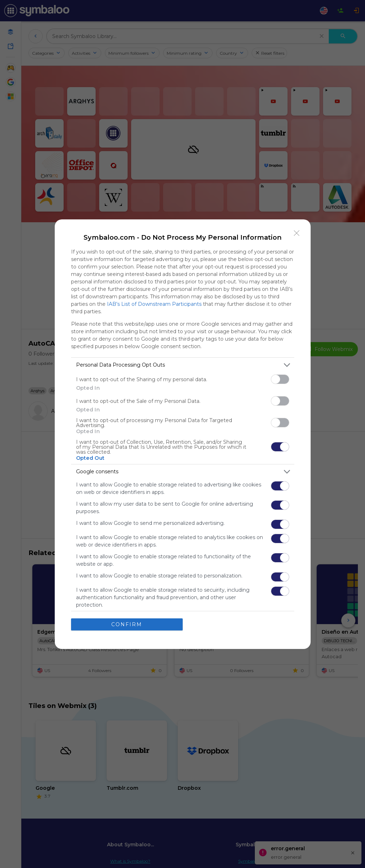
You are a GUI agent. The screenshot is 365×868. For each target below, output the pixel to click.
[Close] (297, 233)
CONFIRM (127, 624)
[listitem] (183, 365)
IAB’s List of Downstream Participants (154, 304)
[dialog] (183, 434)
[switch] (280, 379)
